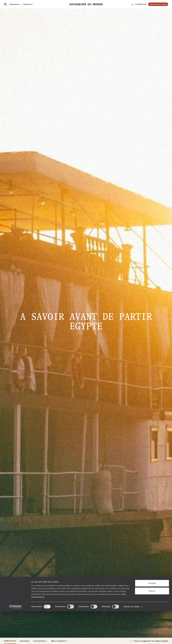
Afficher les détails (132, 639)
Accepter (152, 616)
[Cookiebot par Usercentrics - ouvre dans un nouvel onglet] (15, 639)
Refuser (152, 624)
